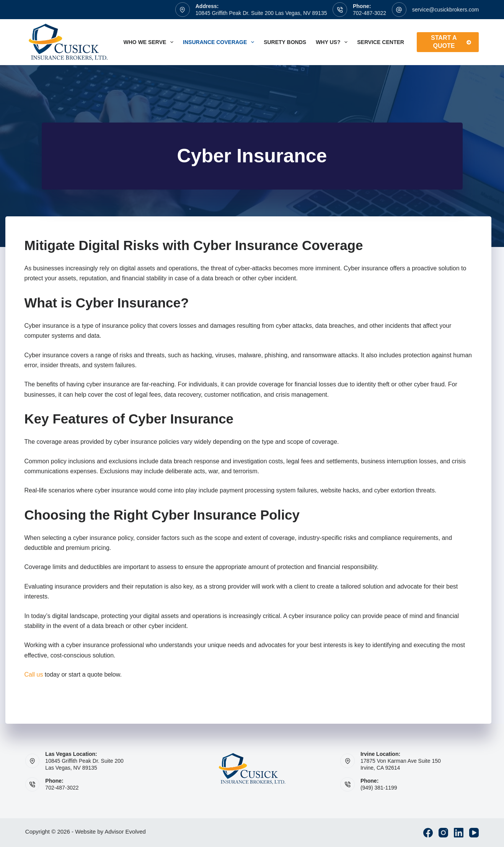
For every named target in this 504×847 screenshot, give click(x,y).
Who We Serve (150, 42)
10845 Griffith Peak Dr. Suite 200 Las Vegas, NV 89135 (261, 13)
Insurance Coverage (220, 42)
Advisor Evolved (125, 831)
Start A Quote (451, 42)
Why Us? (333, 42)
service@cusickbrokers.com (445, 10)
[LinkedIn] (459, 833)
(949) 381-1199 (379, 788)
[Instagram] (443, 833)
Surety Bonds (285, 42)
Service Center (381, 42)
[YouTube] (474, 833)
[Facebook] (428, 833)
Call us (34, 674)
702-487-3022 (369, 13)
